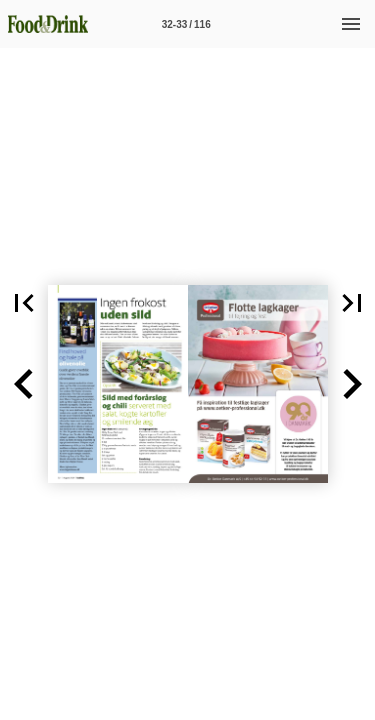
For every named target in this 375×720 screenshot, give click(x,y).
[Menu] (351, 24)
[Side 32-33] (186, 24)
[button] (24, 384)
